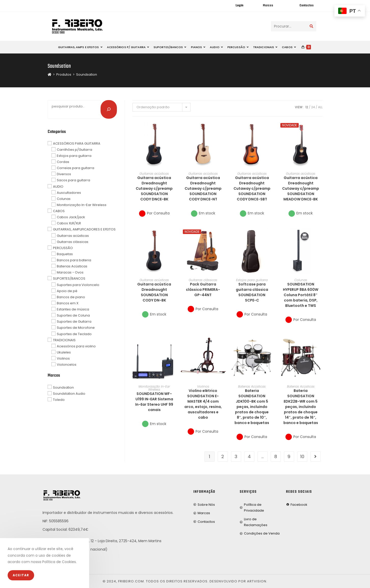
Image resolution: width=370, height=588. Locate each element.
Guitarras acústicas (154, 174)
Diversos (64, 174)
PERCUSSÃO (63, 248)
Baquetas (65, 254)
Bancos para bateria (74, 260)
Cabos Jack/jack (71, 217)
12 (307, 107)
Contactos (306, 6)
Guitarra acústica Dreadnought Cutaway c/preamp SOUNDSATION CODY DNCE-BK (154, 188)
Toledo (59, 399)
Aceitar (21, 575)
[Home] (50, 74)
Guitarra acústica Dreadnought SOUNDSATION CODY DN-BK (154, 292)
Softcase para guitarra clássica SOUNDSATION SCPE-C (252, 292)
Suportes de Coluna (73, 315)
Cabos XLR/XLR (69, 223)
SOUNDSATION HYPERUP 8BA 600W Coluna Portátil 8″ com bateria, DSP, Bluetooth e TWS (301, 295)
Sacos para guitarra (73, 180)
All (320, 107)
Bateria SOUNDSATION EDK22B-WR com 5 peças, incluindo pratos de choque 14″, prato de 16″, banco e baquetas (301, 407)
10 (302, 456)
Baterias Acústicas (252, 386)
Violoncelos (67, 365)
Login (239, 6)
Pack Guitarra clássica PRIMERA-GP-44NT (203, 290)
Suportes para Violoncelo (78, 285)
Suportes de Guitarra (74, 322)
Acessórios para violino (76, 346)
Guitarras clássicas (203, 280)
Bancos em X (68, 303)
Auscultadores (69, 192)
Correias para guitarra (76, 168)
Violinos (203, 386)
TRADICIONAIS (64, 340)
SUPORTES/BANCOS (69, 278)
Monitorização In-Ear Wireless (154, 388)
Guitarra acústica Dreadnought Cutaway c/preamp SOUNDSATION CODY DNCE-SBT (252, 188)
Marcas (268, 6)
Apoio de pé (67, 291)
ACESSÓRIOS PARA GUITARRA (77, 143)
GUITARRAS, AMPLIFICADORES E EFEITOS (84, 229)
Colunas (301, 280)
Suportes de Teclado (74, 334)
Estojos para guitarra (252, 280)
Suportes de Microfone (76, 328)
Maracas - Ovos (70, 272)
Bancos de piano (71, 297)
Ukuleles (64, 352)
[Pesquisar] (109, 109)
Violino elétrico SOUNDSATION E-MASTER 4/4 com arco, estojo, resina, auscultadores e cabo (203, 404)
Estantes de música (73, 309)
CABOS (59, 211)
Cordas (63, 162)
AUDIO (58, 186)
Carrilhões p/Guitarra (74, 150)
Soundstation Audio (69, 393)
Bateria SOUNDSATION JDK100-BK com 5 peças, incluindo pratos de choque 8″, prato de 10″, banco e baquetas (252, 407)
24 (313, 107)
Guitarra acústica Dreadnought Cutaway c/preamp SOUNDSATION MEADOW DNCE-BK (301, 188)
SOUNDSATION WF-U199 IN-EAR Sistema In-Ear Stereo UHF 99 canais (154, 402)
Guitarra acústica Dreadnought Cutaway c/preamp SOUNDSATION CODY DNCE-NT (203, 188)
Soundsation (87, 74)
